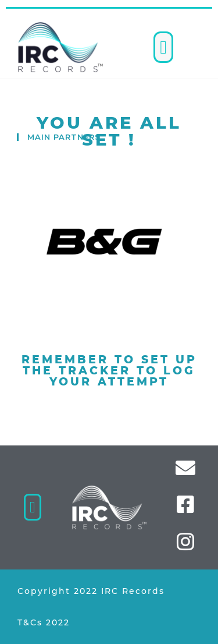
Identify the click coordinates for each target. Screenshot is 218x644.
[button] (163, 47)
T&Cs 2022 (44, 622)
